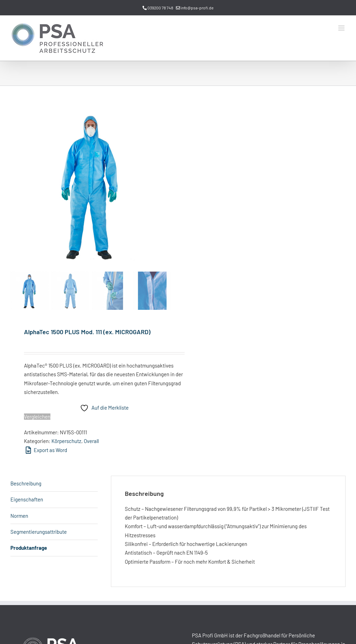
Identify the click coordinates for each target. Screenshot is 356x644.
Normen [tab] (19, 516)
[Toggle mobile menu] (342, 28)
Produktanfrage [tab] (29, 548)
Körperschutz (66, 441)
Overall (91, 441)
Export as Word (46, 450)
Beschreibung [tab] (26, 483)
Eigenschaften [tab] (27, 499)
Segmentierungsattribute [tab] (39, 532)
